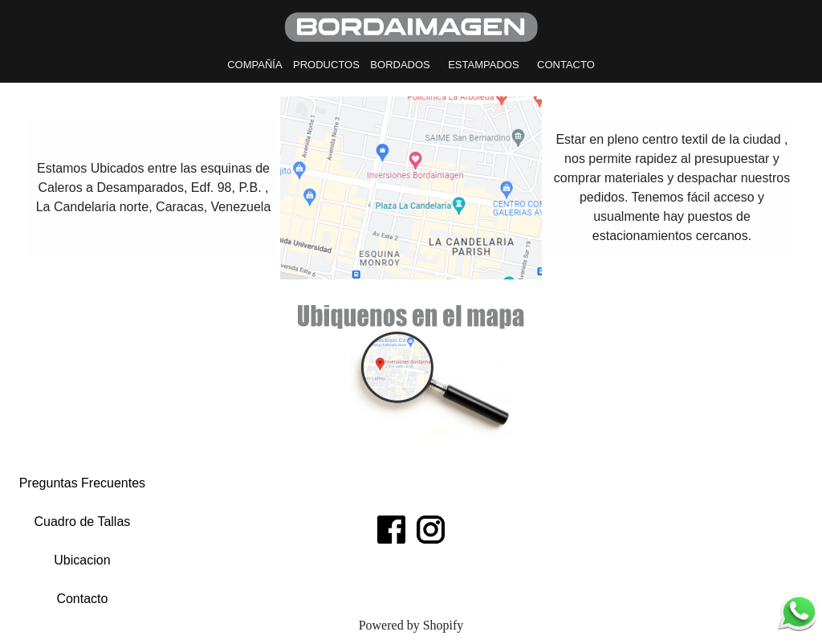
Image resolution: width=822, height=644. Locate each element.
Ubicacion (82, 560)
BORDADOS (400, 65)
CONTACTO (566, 65)
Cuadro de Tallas (83, 522)
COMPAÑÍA (254, 65)
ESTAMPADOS (483, 65)
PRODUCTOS (326, 65)
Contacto (82, 599)
